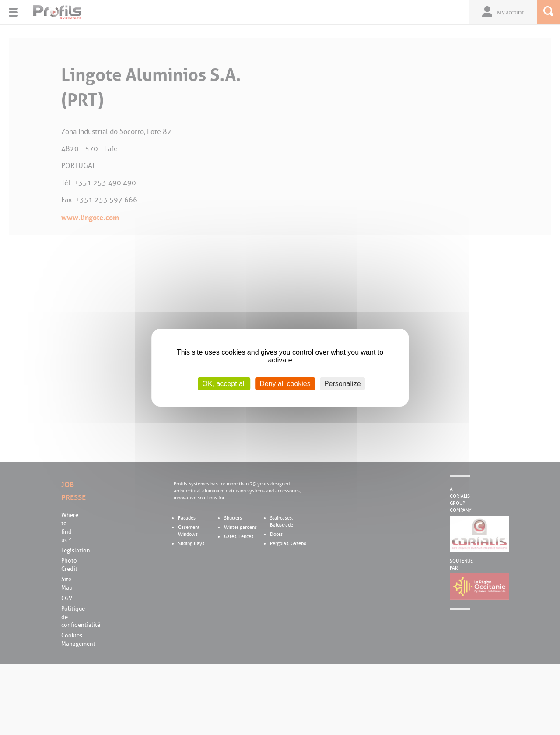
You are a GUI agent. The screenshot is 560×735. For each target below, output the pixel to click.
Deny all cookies (285, 383)
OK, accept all (224, 383)
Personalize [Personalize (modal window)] (343, 383)
